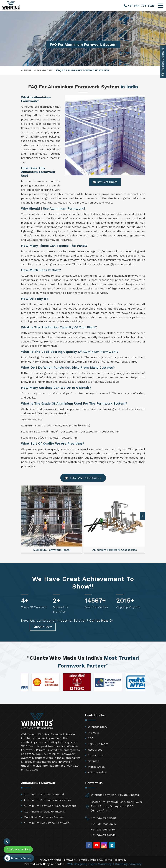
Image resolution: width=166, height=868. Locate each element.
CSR (91, 738)
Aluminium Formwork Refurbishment (50, 806)
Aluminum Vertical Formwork (44, 812)
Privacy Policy (97, 772)
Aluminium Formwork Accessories (48, 800)
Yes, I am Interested (83, 478)
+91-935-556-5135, (103, 829)
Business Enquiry (18, 858)
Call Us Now (99, 621)
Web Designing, (77, 864)
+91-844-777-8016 (103, 835)
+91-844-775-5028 (139, 6)
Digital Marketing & (101, 864)
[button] (142, 516)
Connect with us (18, 849)
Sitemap (94, 761)
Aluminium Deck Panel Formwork (47, 823)
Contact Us (95, 755)
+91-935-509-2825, (103, 824)
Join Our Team (98, 744)
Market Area (96, 767)
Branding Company (128, 864)
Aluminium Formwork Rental (44, 794)
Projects (93, 733)
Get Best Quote (105, 182)
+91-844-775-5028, (104, 818)
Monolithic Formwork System (44, 817)
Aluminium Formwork (36, 70)
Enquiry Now (43, 627)
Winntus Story (98, 727)
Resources (95, 750)
